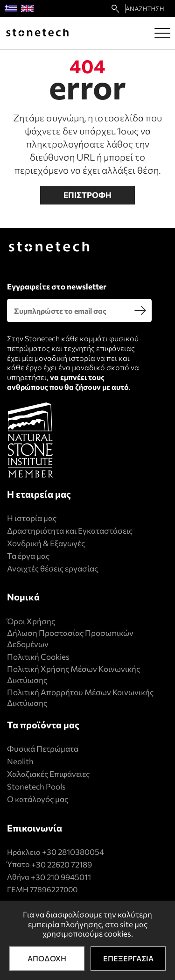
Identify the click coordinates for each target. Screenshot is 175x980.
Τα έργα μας (28, 556)
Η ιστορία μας (32, 518)
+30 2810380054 (73, 852)
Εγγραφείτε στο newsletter (57, 286)
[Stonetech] (37, 33)
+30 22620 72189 (62, 864)
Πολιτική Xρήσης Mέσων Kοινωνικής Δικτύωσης (73, 674)
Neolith (20, 761)
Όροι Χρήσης (31, 621)
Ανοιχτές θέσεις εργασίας (52, 568)
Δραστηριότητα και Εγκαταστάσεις (70, 531)
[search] (140, 310)
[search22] (115, 8)
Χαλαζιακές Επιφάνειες (48, 774)
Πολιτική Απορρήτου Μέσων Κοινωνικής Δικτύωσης (80, 698)
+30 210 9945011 (61, 877)
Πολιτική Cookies (38, 657)
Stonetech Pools (36, 786)
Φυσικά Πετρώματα (43, 749)
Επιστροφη (87, 195)
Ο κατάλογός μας (38, 799)
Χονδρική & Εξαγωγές (46, 543)
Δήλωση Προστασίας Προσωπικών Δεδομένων (70, 638)
